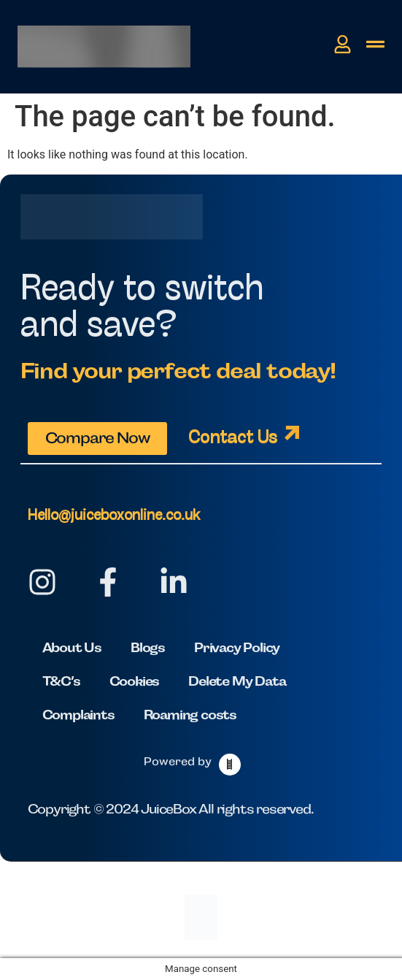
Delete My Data (237, 681)
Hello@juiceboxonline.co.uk (114, 516)
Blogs (148, 647)
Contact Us (233, 439)
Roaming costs (190, 715)
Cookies (135, 681)
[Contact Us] (292, 433)
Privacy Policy (237, 647)
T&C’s (61, 681)
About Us (72, 647)
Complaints (78, 715)
